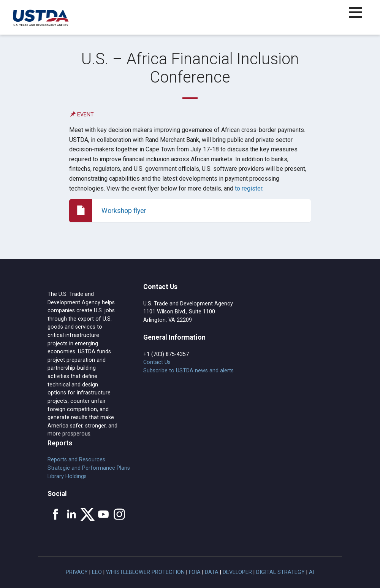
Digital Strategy (280, 572)
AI (312, 572)
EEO (97, 572)
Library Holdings (67, 476)
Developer (237, 572)
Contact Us (157, 362)
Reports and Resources (76, 460)
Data (212, 572)
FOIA (195, 572)
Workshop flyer (124, 211)
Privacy (77, 572)
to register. (249, 188)
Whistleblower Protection (145, 572)
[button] (360, 17)
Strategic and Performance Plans (89, 468)
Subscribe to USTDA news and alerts (188, 371)
